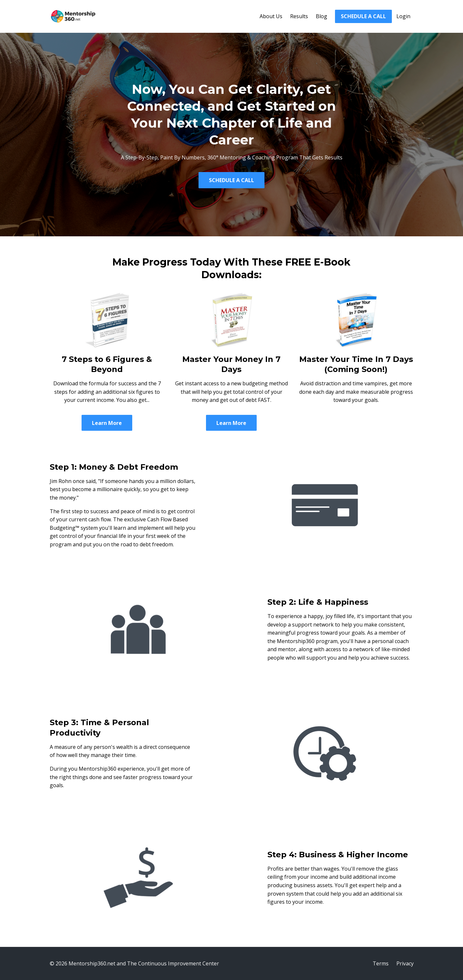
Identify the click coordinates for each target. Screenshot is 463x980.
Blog (322, 16)
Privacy (405, 963)
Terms (381, 963)
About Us (271, 16)
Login (403, 16)
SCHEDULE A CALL (363, 16)
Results (299, 16)
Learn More (107, 423)
